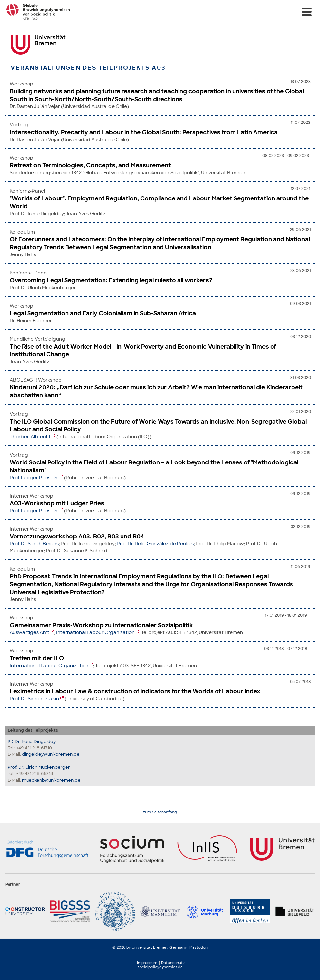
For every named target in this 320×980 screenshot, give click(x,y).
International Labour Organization (95, 632)
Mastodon (198, 947)
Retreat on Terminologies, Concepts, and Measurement (90, 165)
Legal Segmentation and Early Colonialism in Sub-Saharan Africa (103, 313)
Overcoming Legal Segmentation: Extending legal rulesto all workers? (111, 280)
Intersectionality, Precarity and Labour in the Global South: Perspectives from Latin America (144, 132)
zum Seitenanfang (160, 812)
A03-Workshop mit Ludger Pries (57, 503)
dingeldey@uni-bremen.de (51, 754)
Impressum (147, 963)
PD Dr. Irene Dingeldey (32, 741)
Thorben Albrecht (30, 437)
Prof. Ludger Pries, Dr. (34, 478)
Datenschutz (173, 963)
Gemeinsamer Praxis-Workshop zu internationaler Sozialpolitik (101, 625)
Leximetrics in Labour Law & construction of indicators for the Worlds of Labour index (135, 691)
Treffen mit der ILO (37, 658)
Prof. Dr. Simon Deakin (34, 699)
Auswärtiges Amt (30, 632)
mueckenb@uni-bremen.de (51, 780)
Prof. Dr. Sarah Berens (34, 544)
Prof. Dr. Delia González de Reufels (155, 544)
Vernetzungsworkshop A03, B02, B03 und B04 (77, 537)
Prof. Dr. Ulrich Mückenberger (39, 767)
